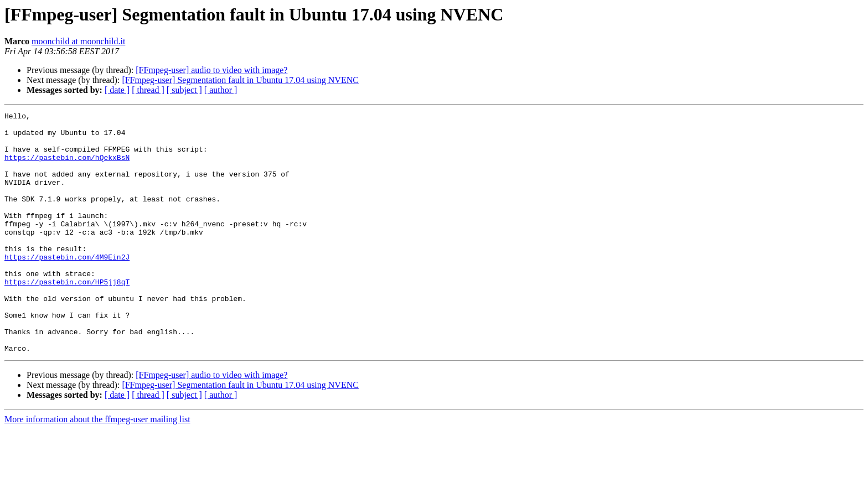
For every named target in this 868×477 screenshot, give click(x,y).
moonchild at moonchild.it (78, 41)
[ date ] (117, 90)
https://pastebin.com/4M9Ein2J (67, 287)
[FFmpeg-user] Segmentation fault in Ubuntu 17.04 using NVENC (240, 80)
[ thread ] (148, 90)
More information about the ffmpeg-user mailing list (97, 467)
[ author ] (221, 90)
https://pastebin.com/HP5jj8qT (67, 317)
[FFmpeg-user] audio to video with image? (211, 70)
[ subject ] (184, 90)
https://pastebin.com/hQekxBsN (67, 167)
